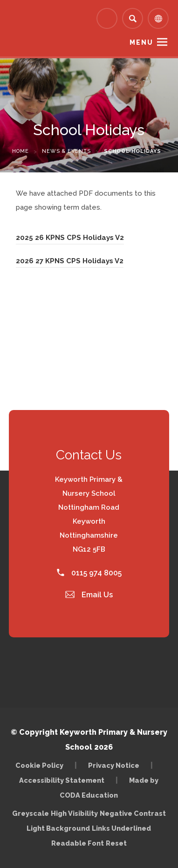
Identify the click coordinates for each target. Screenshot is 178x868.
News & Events (66, 151)
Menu (141, 42)
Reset (116, 843)
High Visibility (74, 813)
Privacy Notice (114, 765)
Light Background (58, 828)
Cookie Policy (39, 765)
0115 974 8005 (89, 573)
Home (21, 151)
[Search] (133, 18)
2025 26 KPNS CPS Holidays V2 (70, 238)
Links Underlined (121, 828)
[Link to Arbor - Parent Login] (107, 18)
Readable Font (78, 843)
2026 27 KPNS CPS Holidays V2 (70, 261)
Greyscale (31, 813)
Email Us (89, 595)
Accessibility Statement (62, 780)
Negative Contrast (133, 813)
